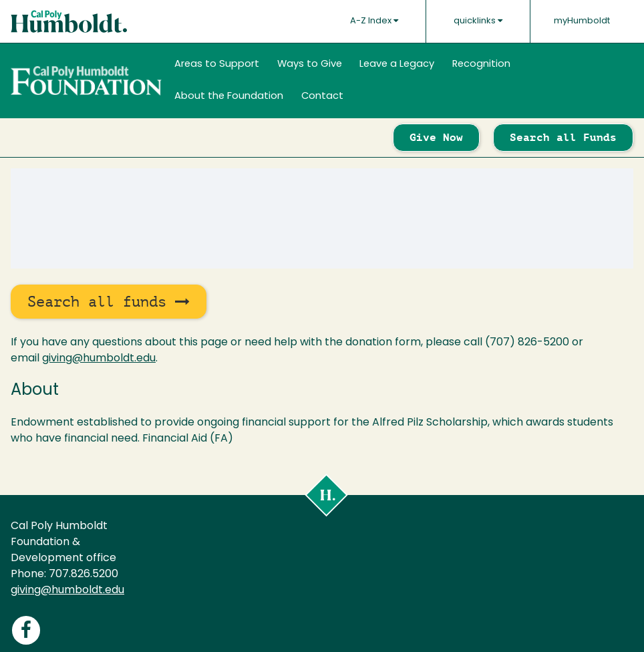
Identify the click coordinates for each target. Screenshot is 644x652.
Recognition (481, 64)
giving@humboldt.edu (99, 359)
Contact (322, 97)
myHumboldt (582, 21)
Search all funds (109, 302)
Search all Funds (563, 137)
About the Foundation (229, 97)
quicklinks (478, 21)
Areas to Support (217, 64)
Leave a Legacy (397, 64)
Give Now (436, 137)
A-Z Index (374, 21)
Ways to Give (310, 64)
